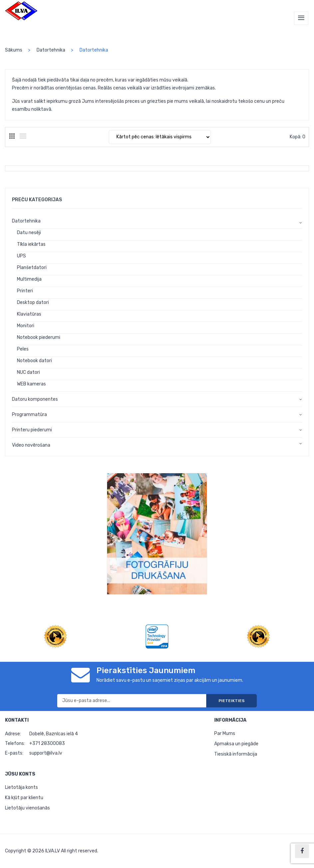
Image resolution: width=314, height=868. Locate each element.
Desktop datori (33, 302)
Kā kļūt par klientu (24, 798)
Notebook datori (34, 361)
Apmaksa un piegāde (236, 744)
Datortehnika (51, 50)
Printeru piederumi (32, 430)
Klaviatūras (29, 314)
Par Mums (225, 733)
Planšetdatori (32, 268)
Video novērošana (31, 445)
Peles (23, 349)
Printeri (25, 291)
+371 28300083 (47, 743)
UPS (21, 256)
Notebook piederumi (39, 337)
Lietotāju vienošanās (27, 808)
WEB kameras (31, 384)
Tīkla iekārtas (31, 244)
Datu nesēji (29, 233)
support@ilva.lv (46, 753)
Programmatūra (29, 415)
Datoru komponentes (35, 399)
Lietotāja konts (21, 787)
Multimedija (29, 279)
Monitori (26, 326)
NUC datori (28, 372)
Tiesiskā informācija (236, 754)
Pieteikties (232, 701)
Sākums (14, 50)
